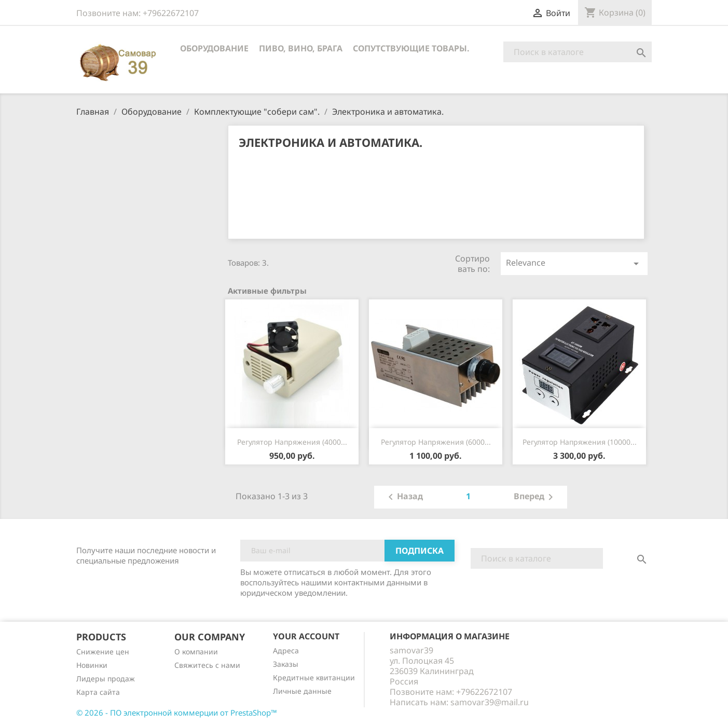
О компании (196, 652)
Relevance (574, 263)
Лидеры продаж (106, 679)
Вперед (535, 497)
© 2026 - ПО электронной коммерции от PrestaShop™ (177, 713)
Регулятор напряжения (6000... (436, 442)
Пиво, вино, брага (301, 48)
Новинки (92, 665)
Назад (404, 497)
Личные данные (302, 691)
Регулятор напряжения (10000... (580, 442)
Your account (306, 636)
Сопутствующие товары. (411, 48)
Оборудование (214, 48)
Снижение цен (103, 652)
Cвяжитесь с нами (207, 665)
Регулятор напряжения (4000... (292, 442)
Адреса (286, 650)
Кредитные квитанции (314, 677)
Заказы (286, 664)
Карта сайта (98, 692)
